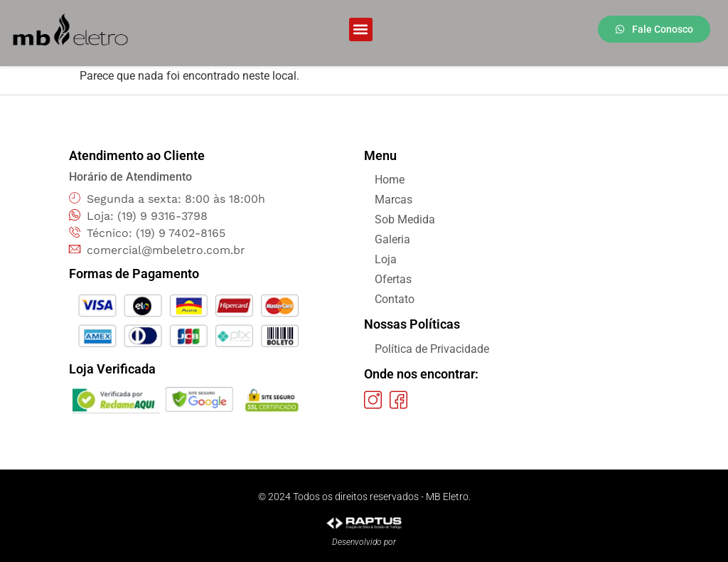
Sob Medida (405, 219)
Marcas (394, 200)
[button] (361, 30)
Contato (395, 299)
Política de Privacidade (432, 349)
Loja (386, 259)
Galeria (392, 239)
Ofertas (393, 279)
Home (390, 180)
